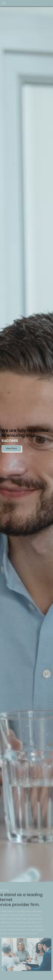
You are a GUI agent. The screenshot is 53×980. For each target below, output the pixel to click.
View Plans (11, 448)
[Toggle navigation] (4, 3)
